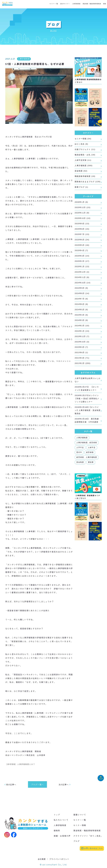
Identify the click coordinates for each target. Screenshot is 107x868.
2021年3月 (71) (82, 371)
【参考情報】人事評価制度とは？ (21, 764)
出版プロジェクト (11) (85, 150)
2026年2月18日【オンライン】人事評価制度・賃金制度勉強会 (87, 425)
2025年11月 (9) (82, 219)
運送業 (91, 478)
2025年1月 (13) (82, 275)
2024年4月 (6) (82, 326)
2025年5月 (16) (82, 253)
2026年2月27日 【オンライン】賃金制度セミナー (87, 402)
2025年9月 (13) (82, 230)
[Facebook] (14, 835)
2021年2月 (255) (82, 376)
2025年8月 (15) (82, 236)
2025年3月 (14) (82, 264)
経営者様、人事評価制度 (87, 473)
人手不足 (80, 463)
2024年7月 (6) (82, 309)
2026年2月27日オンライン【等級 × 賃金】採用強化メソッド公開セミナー (87, 413)
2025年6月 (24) (82, 247)
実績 (105, 4)
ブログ (76, 841)
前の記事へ (10, 785)
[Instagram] (7, 835)
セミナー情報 (80, 825)
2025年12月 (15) (82, 214)
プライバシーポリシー (60, 859)
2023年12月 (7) (82, 348)
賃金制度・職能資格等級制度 (92, 4)
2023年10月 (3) (82, 354)
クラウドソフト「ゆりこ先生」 (88, 836)
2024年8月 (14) (82, 303)
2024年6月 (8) (82, 314)
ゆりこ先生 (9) (82, 144)
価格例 (57, 831)
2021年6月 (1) (81, 365)
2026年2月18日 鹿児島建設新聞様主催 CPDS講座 (87, 436)
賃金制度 (80, 478)
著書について (80, 815)
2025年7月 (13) (82, 242)
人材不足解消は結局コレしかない (87, 393)
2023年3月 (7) (82, 359)
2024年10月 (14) (83, 292)
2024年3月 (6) (82, 331)
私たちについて (61, 820)
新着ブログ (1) (82, 193)
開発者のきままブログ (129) (85, 185)
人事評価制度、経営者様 (87, 458)
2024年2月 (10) (82, 337)
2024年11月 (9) (82, 286)
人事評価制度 (76, 4)
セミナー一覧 (54, 4)
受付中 (79, 468)
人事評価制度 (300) (84, 167)
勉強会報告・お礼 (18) (85, 156)
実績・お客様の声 (62, 836)
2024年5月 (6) (82, 320)
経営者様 (90, 468)
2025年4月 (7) (82, 258)
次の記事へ (65, 785)
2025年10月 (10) (82, 225)
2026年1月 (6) (81, 208)
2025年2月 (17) (82, 270)
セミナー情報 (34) (83, 139)
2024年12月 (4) (82, 281)
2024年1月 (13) (82, 342)
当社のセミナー (65, 4)
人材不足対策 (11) (83, 161)
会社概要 (41, 859)
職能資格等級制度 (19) (85, 178)
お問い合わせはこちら (92, 848)
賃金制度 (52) (81, 172)
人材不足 (92, 463)
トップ (57, 815)
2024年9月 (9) (82, 298)
